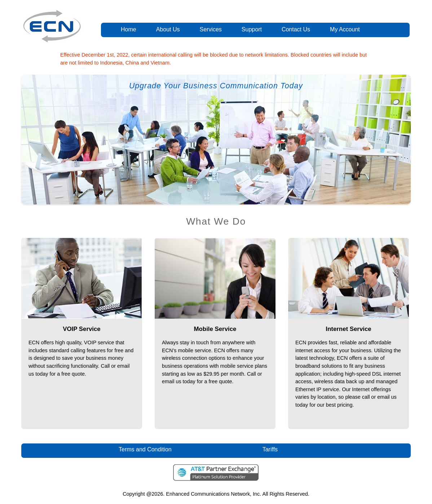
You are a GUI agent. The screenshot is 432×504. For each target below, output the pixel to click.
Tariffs (270, 449)
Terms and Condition (145, 449)
